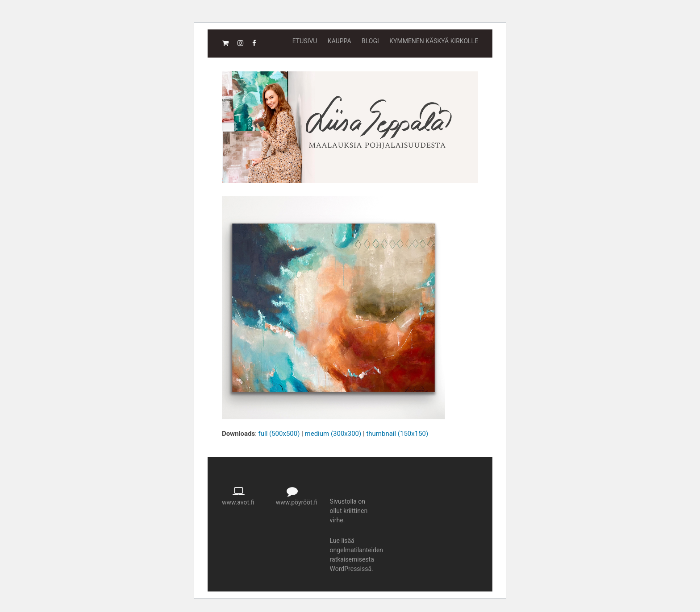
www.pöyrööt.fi (297, 502)
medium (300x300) (333, 434)
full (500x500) (279, 434)
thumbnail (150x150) (397, 434)
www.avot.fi (238, 502)
